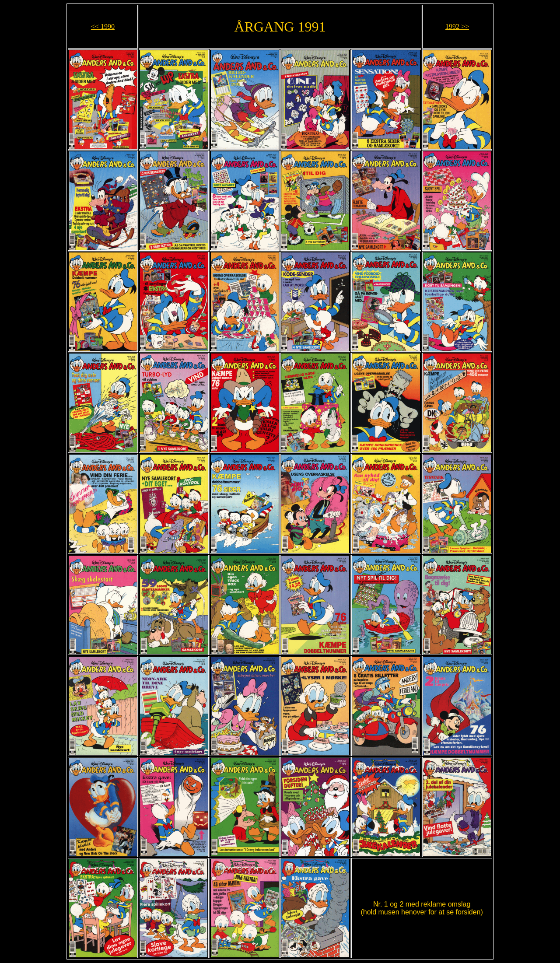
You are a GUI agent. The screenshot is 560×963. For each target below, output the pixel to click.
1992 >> (457, 26)
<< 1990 (103, 26)
